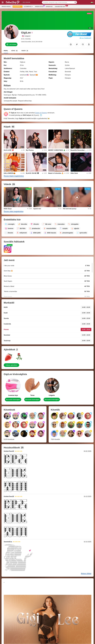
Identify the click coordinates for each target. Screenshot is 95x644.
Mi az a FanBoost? (86, 38)
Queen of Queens (41, 113)
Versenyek (49, 7)
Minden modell (6, 7)
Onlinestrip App (60, 6)
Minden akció (40, 6)
